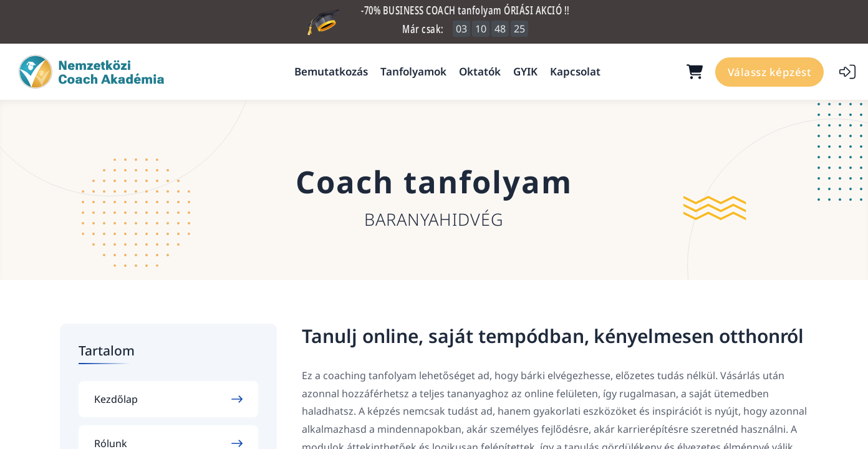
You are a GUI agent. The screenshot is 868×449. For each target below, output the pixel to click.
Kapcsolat (575, 71)
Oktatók (480, 71)
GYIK (525, 71)
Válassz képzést (770, 72)
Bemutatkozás (331, 71)
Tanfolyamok (413, 71)
